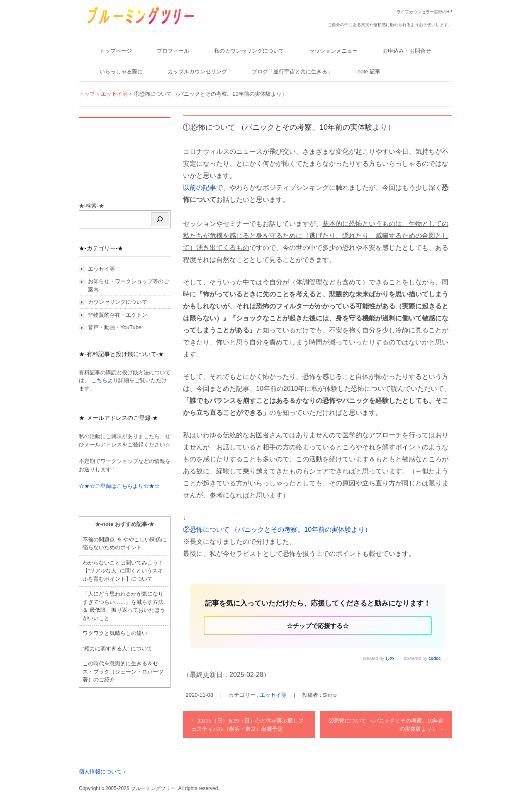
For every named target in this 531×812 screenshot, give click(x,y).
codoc (435, 658)
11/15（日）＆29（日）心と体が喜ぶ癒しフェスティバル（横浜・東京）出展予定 (248, 725)
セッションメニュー (333, 51)
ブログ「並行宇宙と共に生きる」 (292, 72)
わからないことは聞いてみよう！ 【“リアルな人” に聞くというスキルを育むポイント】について (123, 571)
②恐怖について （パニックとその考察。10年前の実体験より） (277, 530)
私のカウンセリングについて (249, 51)
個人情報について (100, 772)
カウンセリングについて (118, 302)
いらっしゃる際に (121, 72)
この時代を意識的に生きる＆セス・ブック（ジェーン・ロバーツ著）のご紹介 (123, 671)
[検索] (160, 219)
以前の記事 (200, 188)
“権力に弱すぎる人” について (117, 648)
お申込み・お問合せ (407, 51)
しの (390, 658)
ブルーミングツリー (115, 30)
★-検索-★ (91, 206)
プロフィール (173, 51)
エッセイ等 (273, 695)
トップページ (116, 51)
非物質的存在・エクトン (118, 315)
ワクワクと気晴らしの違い (115, 633)
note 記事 (369, 72)
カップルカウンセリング (197, 72)
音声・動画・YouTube (115, 327)
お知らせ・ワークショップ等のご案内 (128, 285)
